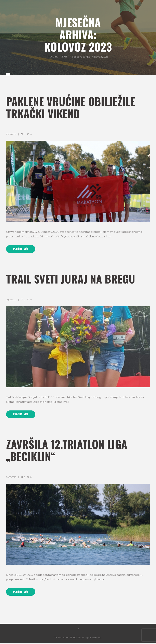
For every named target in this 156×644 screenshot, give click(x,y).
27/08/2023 (11, 134)
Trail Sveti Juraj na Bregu (72, 279)
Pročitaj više (21, 249)
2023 (64, 56)
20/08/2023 (11, 300)
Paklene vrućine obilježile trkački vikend (72, 107)
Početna (53, 56)
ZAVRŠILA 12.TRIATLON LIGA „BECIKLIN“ (68, 451)
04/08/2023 (11, 478)
